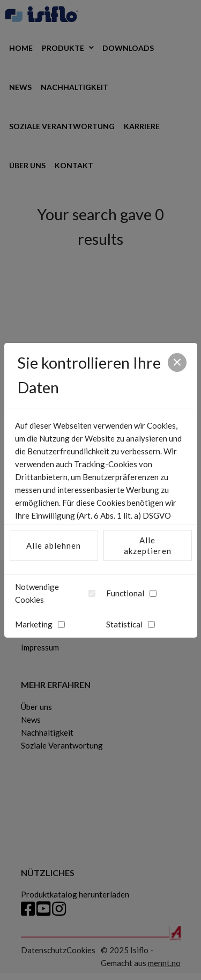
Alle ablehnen (54, 545)
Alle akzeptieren (148, 545)
